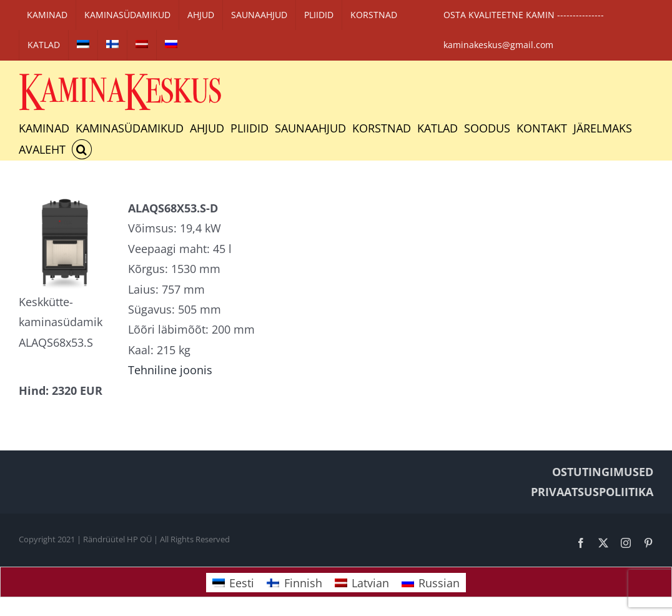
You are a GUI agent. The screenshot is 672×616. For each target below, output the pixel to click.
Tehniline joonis (170, 370)
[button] (82, 149)
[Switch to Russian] (171, 45)
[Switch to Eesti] (233, 583)
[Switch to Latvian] (142, 45)
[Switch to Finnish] (112, 45)
